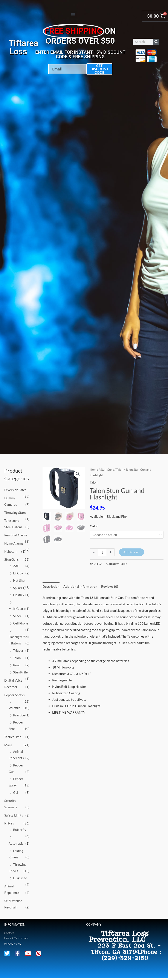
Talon (17, 658)
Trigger (18, 650)
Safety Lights (14, 815)
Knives (9, 823)
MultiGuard (17, 609)
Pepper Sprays (15, 695)
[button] (73, 14)
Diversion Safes (15, 490)
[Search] (156, 42)
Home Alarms (14, 543)
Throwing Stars (15, 513)
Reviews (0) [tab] (110, 586)
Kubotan (10, 551)
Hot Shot (19, 580)
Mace (8, 745)
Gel (16, 792)
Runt (17, 665)
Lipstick (19, 595)
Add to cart (132, 552)
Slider (17, 616)
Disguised (20, 878)
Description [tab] (51, 586)
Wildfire (14, 708)
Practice (19, 715)
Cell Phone (21, 623)
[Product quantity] (102, 552)
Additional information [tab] (80, 586)
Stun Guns (11, 559)
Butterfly (20, 830)
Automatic (16, 843)
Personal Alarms (16, 535)
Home (94, 469)
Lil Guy (18, 573)
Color (94, 526)
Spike (17, 588)
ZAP (16, 566)
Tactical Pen (13, 737)
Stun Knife (20, 672)
